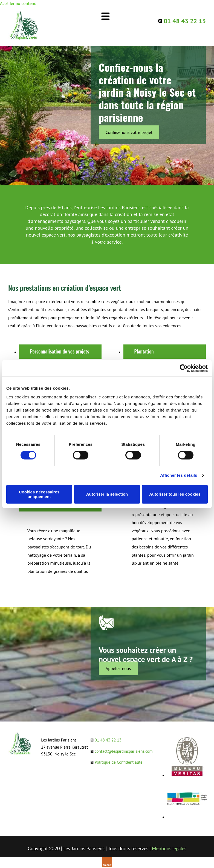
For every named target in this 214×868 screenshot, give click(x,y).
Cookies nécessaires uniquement (39, 494)
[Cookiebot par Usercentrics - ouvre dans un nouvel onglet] (184, 368)
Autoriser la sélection (107, 494)
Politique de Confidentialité (119, 762)
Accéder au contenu (18, 3)
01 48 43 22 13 (185, 21)
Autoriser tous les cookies (175, 494)
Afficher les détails (179, 475)
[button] (129, 132)
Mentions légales (169, 848)
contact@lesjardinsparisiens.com (124, 751)
